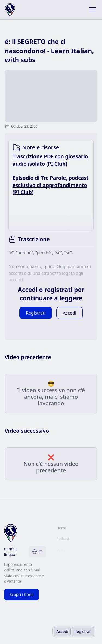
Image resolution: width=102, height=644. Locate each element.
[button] (91, 10)
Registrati (83, 631)
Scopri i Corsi (21, 594)
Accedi (62, 631)
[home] (14, 10)
